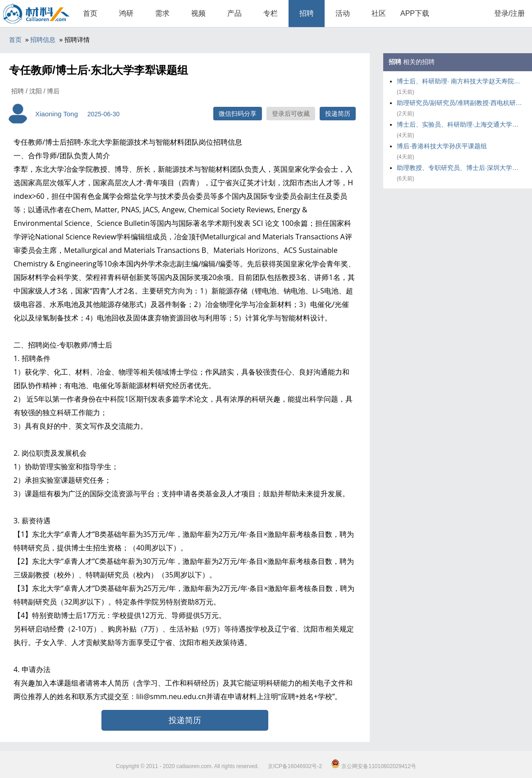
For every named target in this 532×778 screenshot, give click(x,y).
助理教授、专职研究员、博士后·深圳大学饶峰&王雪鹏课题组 (460, 168)
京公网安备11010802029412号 (374, 766)
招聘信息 (43, 40)
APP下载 (415, 13)
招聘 (307, 13)
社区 (379, 13)
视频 (198, 13)
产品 (234, 13)
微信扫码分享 (238, 114)
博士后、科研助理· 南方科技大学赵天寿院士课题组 (460, 81)
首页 (90, 13)
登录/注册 (509, 13)
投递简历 (338, 114)
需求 (162, 13)
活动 (343, 13)
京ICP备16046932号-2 (295, 766)
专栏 (271, 13)
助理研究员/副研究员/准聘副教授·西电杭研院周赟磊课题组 (460, 103)
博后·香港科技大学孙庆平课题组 (442, 146)
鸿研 (126, 13)
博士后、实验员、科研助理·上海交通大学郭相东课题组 (460, 124)
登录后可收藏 (291, 114)
